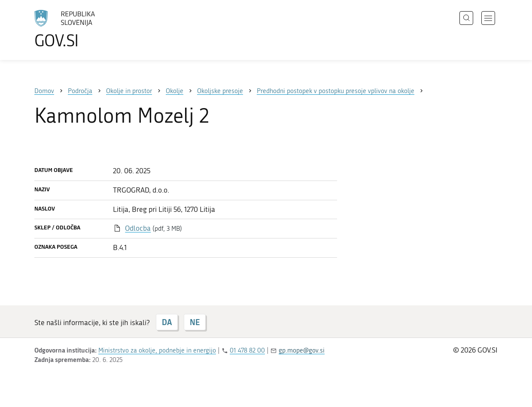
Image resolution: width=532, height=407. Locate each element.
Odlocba (138, 228)
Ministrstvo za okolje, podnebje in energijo (157, 350)
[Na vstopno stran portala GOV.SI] (88, 29)
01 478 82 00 (247, 350)
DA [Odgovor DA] (167, 322)
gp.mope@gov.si (302, 350)
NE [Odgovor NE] (195, 322)
